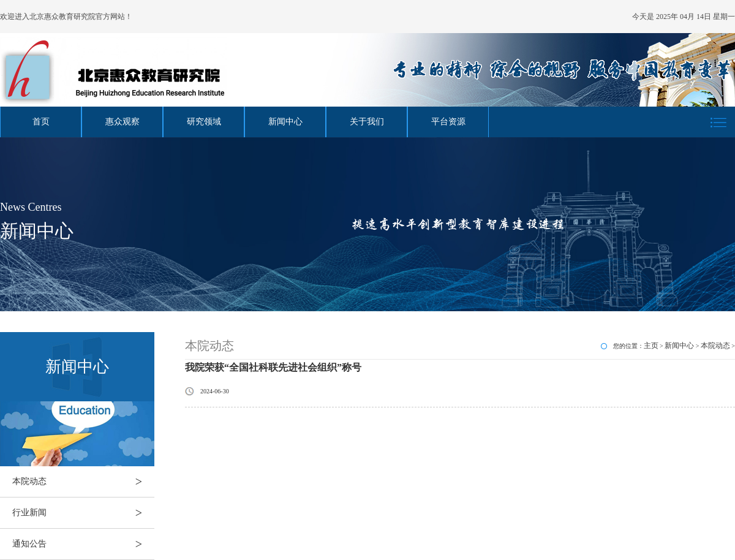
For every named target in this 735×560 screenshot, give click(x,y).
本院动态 (83, 482)
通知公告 (83, 544)
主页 (651, 346)
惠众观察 (123, 122)
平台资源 (448, 122)
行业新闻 (83, 513)
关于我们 (367, 122)
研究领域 (204, 122)
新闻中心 (285, 122)
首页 (41, 122)
